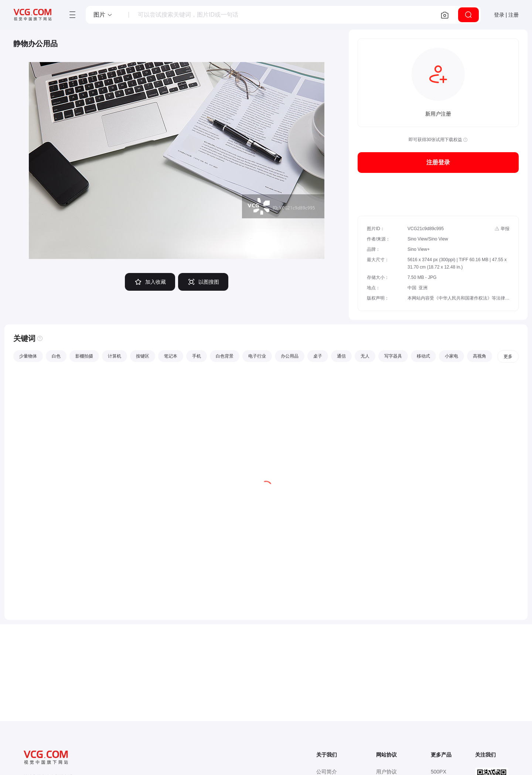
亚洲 (423, 288)
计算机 (115, 356)
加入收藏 (150, 282)
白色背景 (225, 356)
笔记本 (171, 356)
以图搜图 (203, 282)
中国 (412, 288)
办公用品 (290, 356)
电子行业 (257, 356)
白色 (56, 356)
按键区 (143, 356)
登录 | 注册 (506, 15)
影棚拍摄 (84, 356)
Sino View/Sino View (428, 239)
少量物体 (28, 356)
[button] (103, 15)
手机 (197, 356)
